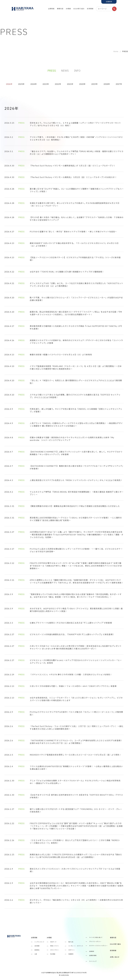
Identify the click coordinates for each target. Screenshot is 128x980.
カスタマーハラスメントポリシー (98, 946)
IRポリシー (72, 950)
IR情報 (68, 9)
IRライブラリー (55, 950)
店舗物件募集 (93, 956)
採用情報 (90, 9)
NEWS (65, 71)
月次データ (53, 942)
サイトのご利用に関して (96, 938)
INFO (77, 71)
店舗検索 (92, 952)
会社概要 (37, 946)
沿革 (36, 954)
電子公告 (71, 942)
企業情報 (51, 9)
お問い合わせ (115, 957)
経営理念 (37, 950)
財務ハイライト (55, 946)
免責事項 (71, 954)
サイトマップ (93, 961)
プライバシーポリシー (95, 942)
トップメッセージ (39, 942)
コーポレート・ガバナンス (76, 946)
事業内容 (60, 9)
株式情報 (53, 954)
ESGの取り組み (79, 9)
